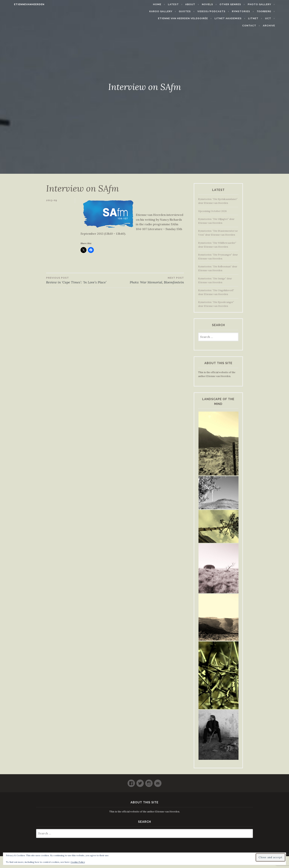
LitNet (242, 18)
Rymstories (250, 11)
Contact (273, 18)
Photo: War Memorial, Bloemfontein (149, 280)
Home (167, 4)
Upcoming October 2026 (212, 211)
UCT (257, 18)
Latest (183, 4)
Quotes (194, 11)
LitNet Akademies (217, 18)
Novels (217, 4)
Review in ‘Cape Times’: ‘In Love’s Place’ (81, 280)
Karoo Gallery (170, 11)
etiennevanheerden (20, 4)
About (200, 4)
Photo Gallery (269, 4)
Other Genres (240, 4)
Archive (278, 26)
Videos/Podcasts (221, 11)
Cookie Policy (78, 862)
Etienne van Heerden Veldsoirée (172, 18)
